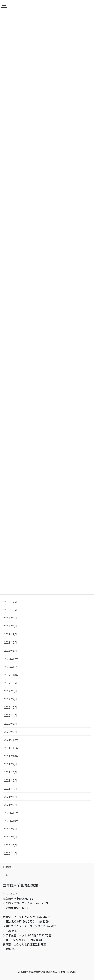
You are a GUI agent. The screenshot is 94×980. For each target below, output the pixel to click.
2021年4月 (11, 788)
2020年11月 (11, 813)
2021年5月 (11, 780)
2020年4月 (11, 853)
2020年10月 (11, 821)
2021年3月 (11, 797)
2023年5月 (11, 618)
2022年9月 (11, 683)
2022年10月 (11, 675)
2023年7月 (11, 602)
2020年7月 (11, 829)
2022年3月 (11, 724)
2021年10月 (11, 756)
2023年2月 (11, 642)
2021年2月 (11, 805)
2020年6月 (11, 837)
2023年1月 (11, 651)
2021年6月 (11, 772)
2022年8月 (11, 691)
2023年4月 (11, 626)
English (7, 874)
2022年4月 (11, 715)
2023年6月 (11, 610)
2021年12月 (11, 740)
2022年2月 (11, 732)
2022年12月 (11, 659)
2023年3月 (11, 634)
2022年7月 (11, 699)
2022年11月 (11, 667)
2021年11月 (11, 748)
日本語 (7, 867)
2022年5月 (11, 707)
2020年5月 (11, 845)
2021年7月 (11, 764)
